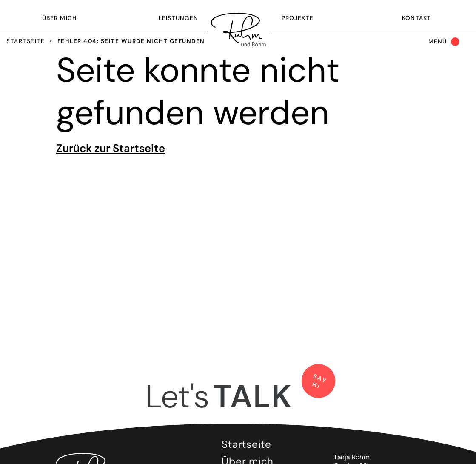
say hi (320, 382)
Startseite (26, 41)
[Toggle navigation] (442, 42)
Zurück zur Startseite (111, 148)
